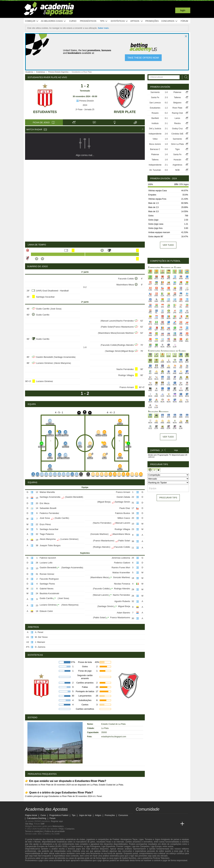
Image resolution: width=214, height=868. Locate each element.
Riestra (177, 123)
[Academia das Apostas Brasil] (145, 824)
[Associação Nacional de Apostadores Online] (57, 865)
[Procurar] (185, 77)
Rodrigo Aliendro (126, 345)
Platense (177, 92)
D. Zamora (40, 647)
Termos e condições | (35, 831)
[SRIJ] (83, 865)
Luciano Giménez (45, 363)
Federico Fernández (49, 513)
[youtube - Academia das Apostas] (151, 817)
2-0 (166, 134)
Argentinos (177, 165)
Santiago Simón (113, 351)
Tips (104, 21)
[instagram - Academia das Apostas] (164, 817)
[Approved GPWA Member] (47, 865)
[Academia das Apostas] (139, 824)
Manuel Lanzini (108, 321)
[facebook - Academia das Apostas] (157, 817)
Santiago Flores (47, 584)
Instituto (155, 123)
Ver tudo (168, 245)
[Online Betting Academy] (151, 824)
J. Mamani (40, 642)
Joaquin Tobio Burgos (50, 545)
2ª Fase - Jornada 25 (85, 110)
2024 (85, 105)
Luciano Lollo (46, 563)
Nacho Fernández (125, 321)
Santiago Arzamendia (65, 357)
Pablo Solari (107, 327)
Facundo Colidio (126, 279)
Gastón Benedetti (44, 357)
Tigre (177, 149)
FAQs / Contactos (67, 829)
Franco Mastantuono (124, 327)
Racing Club (177, 113)
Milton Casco (124, 518)
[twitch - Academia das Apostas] (139, 817)
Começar (32, 21)
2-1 (166, 123)
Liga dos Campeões (141, 846)
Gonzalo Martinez (125, 333)
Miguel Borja (128, 351)
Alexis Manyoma (62, 363)
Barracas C (155, 149)
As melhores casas (53, 21)
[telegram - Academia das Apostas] (170, 817)
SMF (42, 824)
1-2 (166, 108)
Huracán (177, 160)
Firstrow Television (161, 858)
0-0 (166, 149)
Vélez (155, 139)
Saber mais (103, 28)
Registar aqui (57, 821)
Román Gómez (47, 574)
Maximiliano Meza (125, 285)
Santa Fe (155, 97)
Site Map (29, 824)
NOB (177, 170)
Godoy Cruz (177, 129)
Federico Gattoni (122, 563)
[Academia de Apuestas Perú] (176, 824)
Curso (73, 21)
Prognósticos (88, 21)
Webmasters (58, 826)
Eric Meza (44, 503)
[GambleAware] (34, 865)
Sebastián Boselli (48, 508)
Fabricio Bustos (123, 513)
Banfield (155, 118)
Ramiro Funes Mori (121, 567)
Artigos (137, 21)
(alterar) (151, 457)
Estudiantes (45, 112)
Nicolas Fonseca (122, 584)
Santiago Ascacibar (45, 297)
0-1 (166, 118)
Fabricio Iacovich (48, 558)
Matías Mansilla (47, 492)
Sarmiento (155, 92)
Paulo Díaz (125, 508)
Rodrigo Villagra (126, 375)
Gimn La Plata (177, 144)
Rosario (155, 113)
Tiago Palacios (47, 534)
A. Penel (39, 632)
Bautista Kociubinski (49, 593)
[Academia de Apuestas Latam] (164, 824)
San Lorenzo (155, 103)
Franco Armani (127, 387)
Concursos (170, 21)
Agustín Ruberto (122, 601)
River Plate (125, 112)
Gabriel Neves (46, 589)
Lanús (177, 118)
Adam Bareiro (123, 613)
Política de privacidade (55, 831)
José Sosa (56, 309)
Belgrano (177, 103)
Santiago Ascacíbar (49, 529)
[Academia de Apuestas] (157, 824)
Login (183, 10)
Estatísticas (119, 21)
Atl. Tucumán (155, 170)
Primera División (85, 101)
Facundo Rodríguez (49, 579)
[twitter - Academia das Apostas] (145, 817)
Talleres (177, 97)
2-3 (166, 97)
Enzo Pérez (45, 524)
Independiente (155, 134)
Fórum (184, 21)
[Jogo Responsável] (71, 865)
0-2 (166, 103)
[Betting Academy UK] (170, 824)
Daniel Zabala (123, 497)
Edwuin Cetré (46, 611)
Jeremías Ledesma (121, 558)
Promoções (152, 21)
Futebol (116, 839)
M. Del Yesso (41, 637)
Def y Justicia (155, 129)
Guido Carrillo (43, 309)
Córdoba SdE (177, 134)
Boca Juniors (155, 144)
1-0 (166, 92)
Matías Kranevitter (121, 573)
